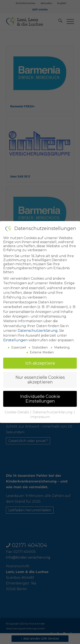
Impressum (40, 416)
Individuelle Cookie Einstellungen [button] (40, 397)
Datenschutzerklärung (38, 330)
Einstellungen (15, 339)
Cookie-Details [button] (17, 411)
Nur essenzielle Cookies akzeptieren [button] (40, 379)
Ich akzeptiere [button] (40, 362)
